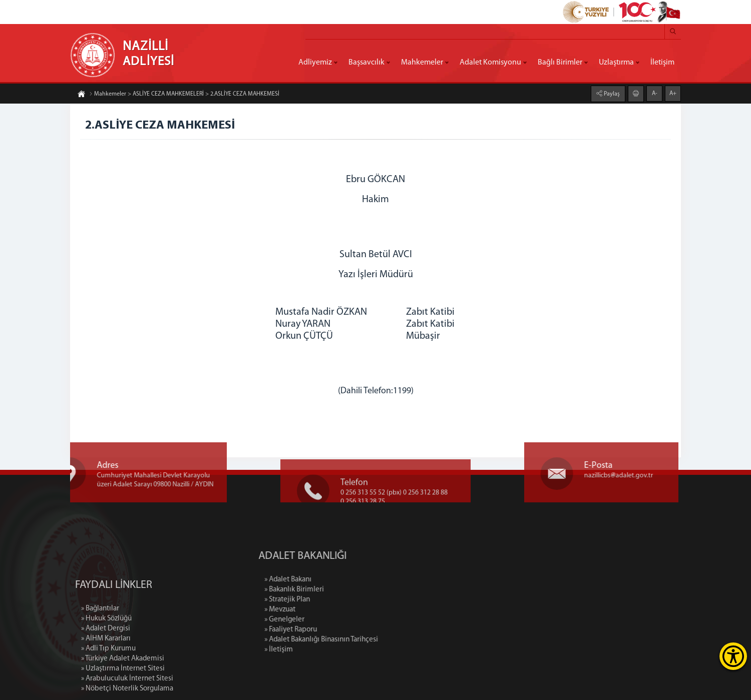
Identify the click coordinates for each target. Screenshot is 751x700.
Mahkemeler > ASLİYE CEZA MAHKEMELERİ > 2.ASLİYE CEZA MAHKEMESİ (184, 95)
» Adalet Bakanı (331, 580)
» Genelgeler (328, 620)
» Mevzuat (323, 610)
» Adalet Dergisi (106, 670)
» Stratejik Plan (331, 600)
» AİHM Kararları (106, 680)
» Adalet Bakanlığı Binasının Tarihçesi (365, 640)
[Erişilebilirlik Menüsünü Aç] (733, 656)
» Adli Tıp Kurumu (108, 690)
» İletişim (322, 650)
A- (655, 93)
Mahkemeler (422, 63)
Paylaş (611, 94)
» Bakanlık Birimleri (338, 590)
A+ (673, 93)
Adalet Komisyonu (490, 63)
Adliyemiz (315, 63)
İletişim (662, 63)
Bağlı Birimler (560, 63)
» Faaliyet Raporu (334, 630)
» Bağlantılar (100, 650)
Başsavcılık (366, 63)
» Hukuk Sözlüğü (106, 660)
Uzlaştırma (616, 63)
